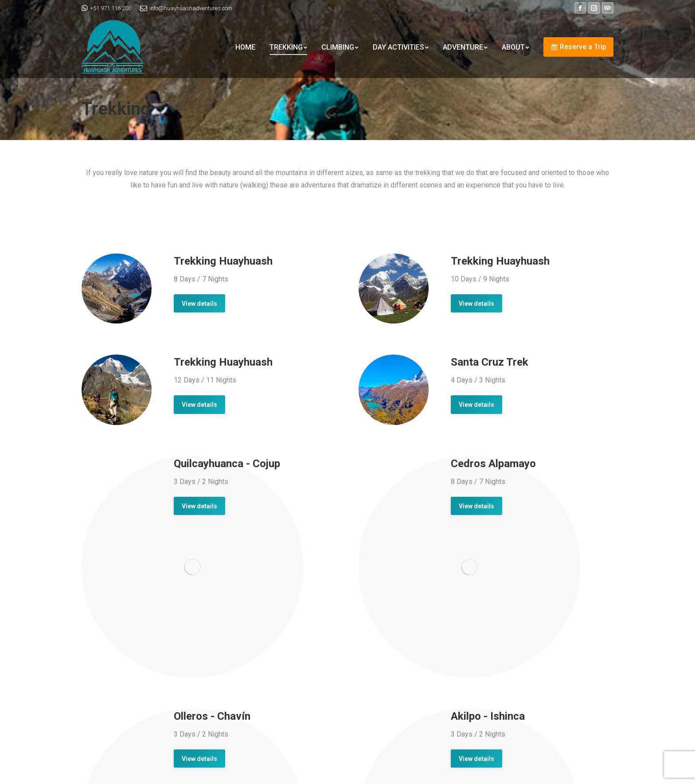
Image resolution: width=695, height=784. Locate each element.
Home (575, 109)
